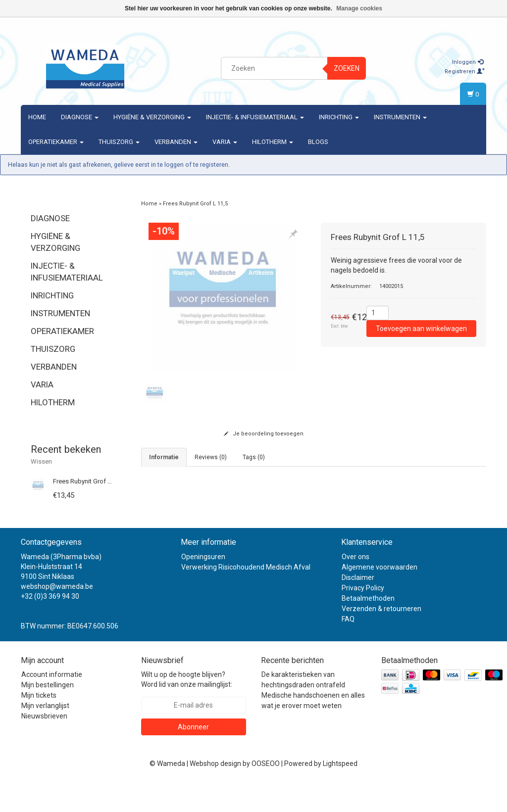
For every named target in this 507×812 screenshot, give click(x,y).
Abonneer (193, 757)
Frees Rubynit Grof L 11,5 (89, 481)
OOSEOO (266, 793)
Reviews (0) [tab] (211, 457)
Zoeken (347, 68)
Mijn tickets (39, 725)
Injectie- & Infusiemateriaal (255, 117)
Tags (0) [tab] (254, 457)
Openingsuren (203, 586)
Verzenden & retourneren (381, 638)
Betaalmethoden (368, 627)
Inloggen (468, 62)
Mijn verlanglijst (45, 735)
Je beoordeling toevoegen (264, 434)
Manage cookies (359, 8)
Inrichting (339, 117)
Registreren (465, 72)
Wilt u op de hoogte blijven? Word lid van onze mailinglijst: (187, 709)
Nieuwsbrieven (44, 746)
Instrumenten (400, 117)
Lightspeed (340, 793)
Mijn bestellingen (48, 715)
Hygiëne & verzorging (152, 117)
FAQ (348, 648)
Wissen (41, 461)
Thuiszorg (119, 142)
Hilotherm (273, 142)
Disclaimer (358, 607)
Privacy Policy (363, 617)
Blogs (318, 142)
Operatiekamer (56, 142)
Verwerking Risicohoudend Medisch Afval (246, 596)
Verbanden (176, 142)
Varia (225, 142)
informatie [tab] (164, 457)
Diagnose (80, 117)
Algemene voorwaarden (380, 596)
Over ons (355, 586)
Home (37, 117)
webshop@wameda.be (57, 616)
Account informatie (52, 704)
